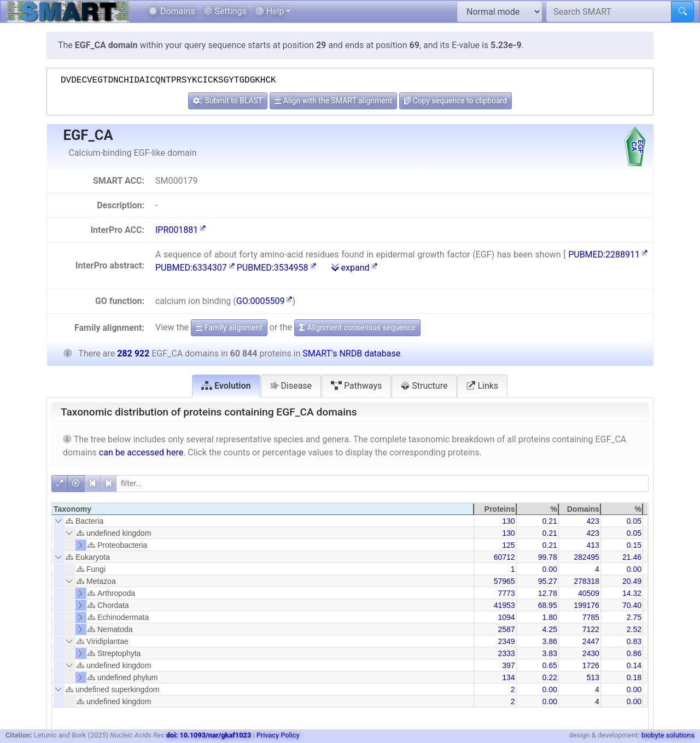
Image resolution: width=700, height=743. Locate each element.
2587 (506, 629)
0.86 (634, 653)
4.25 (549, 629)
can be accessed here (141, 452)
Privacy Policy (278, 735)
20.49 (632, 581)
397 (508, 665)
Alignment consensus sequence (357, 327)
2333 (506, 653)
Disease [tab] (291, 386)
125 (508, 545)
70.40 (632, 605)
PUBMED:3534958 (276, 268)
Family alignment (229, 327)
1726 (591, 665)
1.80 (549, 617)
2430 (591, 653)
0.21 (549, 521)
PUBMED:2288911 (608, 255)
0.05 (634, 521)
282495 (587, 557)
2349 (506, 641)
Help (270, 11)
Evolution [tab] (226, 386)
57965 (504, 581)
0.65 (549, 665)
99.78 (548, 557)
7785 (591, 617)
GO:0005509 (264, 301)
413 (593, 545)
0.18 (634, 677)
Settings (225, 11)
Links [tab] (482, 386)
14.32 (632, 593)
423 (593, 521)
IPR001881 (180, 230)
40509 (589, 593)
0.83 (634, 641)
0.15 (634, 545)
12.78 (548, 593)
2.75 (634, 617)
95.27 (548, 581)
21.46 (632, 557)
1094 (506, 617)
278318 (587, 581)
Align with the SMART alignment (333, 101)
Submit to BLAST (228, 101)
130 (508, 521)
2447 (591, 641)
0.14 (634, 665)
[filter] (382, 484)
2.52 (634, 629)
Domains (171, 11)
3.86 (549, 641)
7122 (591, 629)
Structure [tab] (424, 386)
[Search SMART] (609, 11)
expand (354, 268)
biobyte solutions (668, 735)
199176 (587, 605)
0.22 (549, 677)
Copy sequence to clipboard (456, 101)
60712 (504, 557)
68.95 (548, 605)
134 (508, 677)
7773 (506, 593)
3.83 (549, 653)
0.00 (549, 569)
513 (593, 677)
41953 (504, 605)
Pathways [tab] (356, 386)
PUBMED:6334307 (195, 268)
